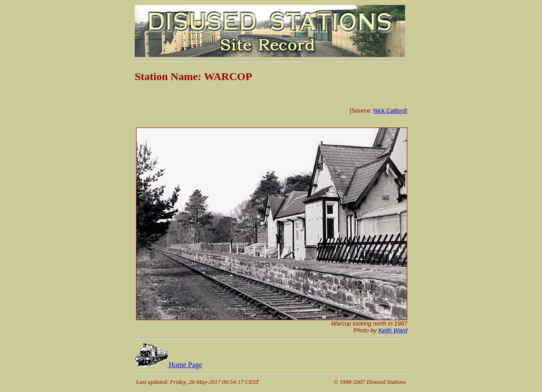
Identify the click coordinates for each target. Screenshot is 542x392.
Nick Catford (390, 111)
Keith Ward (393, 330)
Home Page (168, 365)
